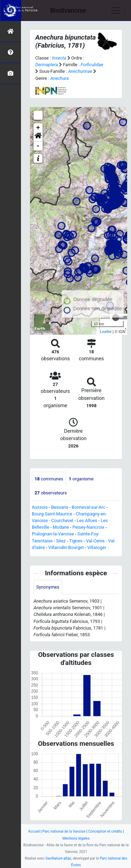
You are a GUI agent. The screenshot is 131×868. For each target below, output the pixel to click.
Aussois (40, 507)
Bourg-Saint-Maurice (52, 514)
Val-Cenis (95, 541)
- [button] (38, 146)
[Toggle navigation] (116, 11)
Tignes (76, 541)
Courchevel (62, 520)
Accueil (34, 831)
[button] (38, 137)
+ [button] (38, 128)
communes (49, 479)
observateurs (51, 493)
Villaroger (97, 547)
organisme (81, 479)
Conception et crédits (105, 831)
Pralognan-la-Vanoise (53, 534)
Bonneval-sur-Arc (89, 507)
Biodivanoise (68, 10)
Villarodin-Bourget (66, 547)
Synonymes (48, 587)
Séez (61, 541)
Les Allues (87, 520)
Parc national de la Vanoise (64, 831)
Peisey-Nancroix (88, 527)
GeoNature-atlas (58, 858)
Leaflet (106, 332)
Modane (61, 527)
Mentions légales (76, 838)
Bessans (60, 507)
